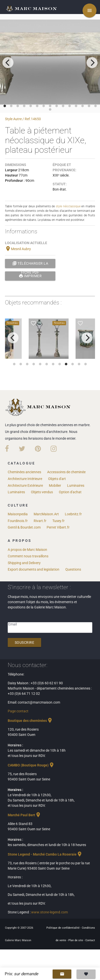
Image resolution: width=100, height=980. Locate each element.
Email (12, 624)
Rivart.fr (40, 521)
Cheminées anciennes (24, 472)
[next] (92, 63)
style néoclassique (68, 206)
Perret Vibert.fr (58, 527)
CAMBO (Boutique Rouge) (31, 765)
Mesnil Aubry (18, 249)
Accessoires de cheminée (66, 472)
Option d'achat (70, 492)
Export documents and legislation (34, 569)
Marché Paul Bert (24, 815)
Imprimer (30, 276)
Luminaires (76, 485)
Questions (73, 569)
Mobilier (55, 485)
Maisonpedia (18, 514)
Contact (90, 940)
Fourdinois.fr (18, 521)
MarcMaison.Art (46, 514)
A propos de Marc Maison (27, 550)
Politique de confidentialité (63, 928)
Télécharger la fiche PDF (30, 263)
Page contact (18, 711)
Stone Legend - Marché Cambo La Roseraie (45, 854)
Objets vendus (42, 492)
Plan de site (76, 940)
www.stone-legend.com (50, 912)
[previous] (8, 63)
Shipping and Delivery (24, 563)
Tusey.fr (58, 521)
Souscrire (25, 642)
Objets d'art (57, 479)
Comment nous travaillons (28, 556)
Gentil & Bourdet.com (24, 527)
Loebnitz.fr (73, 514)
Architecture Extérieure (25, 485)
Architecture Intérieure (25, 479)
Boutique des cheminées (30, 721)
